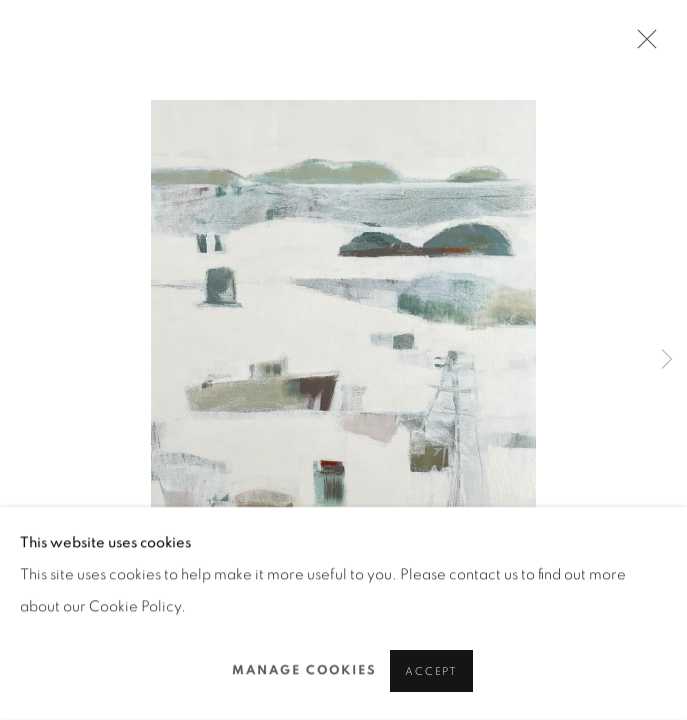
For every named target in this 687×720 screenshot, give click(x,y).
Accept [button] (431, 671)
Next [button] (667, 360)
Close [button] (642, 45)
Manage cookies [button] (305, 670)
